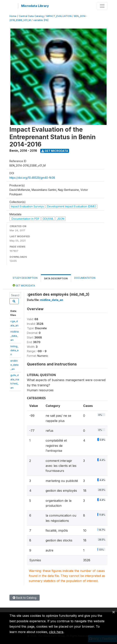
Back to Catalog (25, 598)
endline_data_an (14, 365)
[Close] (114, 612)
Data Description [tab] (56, 278)
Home (13, 16)
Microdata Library (35, 6)
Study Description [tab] (25, 278)
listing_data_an (14, 350)
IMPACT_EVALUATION (59, 16)
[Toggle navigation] (102, 6)
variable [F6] (41, 20)
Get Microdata (55, 151)
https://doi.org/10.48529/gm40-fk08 (32, 178)
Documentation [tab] (85, 278)
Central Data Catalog (31, 16)
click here (56, 632)
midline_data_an (15, 336)
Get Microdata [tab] (24, 285)
